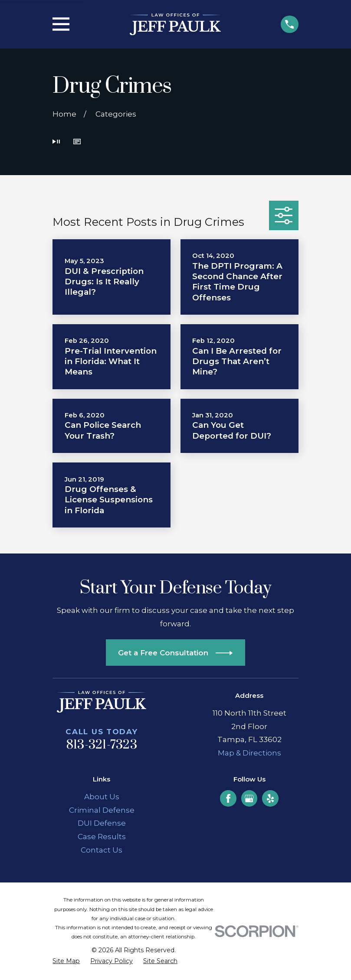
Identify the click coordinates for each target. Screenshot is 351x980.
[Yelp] (270, 798)
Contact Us (102, 850)
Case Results (102, 837)
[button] (77, 143)
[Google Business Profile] (249, 798)
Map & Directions (249, 753)
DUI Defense (102, 823)
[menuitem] (66, 961)
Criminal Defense (102, 810)
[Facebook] (228, 798)
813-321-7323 (102, 745)
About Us (102, 797)
